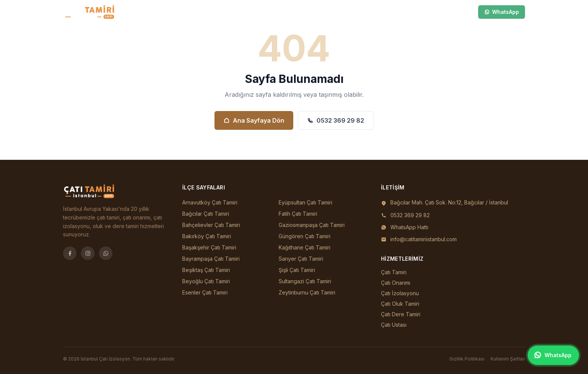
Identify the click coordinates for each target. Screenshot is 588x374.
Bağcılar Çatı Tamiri (206, 214)
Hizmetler (279, 12)
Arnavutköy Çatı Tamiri (210, 202)
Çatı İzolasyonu (400, 293)
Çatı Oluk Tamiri (400, 304)
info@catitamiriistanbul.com (424, 239)
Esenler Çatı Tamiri (205, 292)
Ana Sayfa (212, 12)
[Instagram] (88, 253)
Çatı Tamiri (394, 272)
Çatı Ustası (394, 325)
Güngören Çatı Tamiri (304, 236)
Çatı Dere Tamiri (401, 314)
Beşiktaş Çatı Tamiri (206, 270)
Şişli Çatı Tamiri (297, 270)
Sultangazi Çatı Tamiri (305, 281)
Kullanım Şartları (508, 359)
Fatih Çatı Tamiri (298, 214)
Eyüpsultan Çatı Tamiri (305, 202)
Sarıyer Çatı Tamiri (301, 259)
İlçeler (246, 12)
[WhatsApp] (106, 253)
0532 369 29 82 (336, 120)
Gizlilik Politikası (467, 359)
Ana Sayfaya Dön (254, 120)
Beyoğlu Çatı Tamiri (206, 281)
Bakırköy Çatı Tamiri (207, 236)
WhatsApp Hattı (409, 227)
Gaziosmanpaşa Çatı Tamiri (312, 225)
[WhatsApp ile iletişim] (553, 355)
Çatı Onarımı (396, 283)
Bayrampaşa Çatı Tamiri (211, 259)
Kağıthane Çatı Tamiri (304, 247)
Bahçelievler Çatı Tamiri (211, 225)
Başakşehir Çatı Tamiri (209, 247)
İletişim (309, 12)
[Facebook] (70, 253)
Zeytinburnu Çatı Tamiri (307, 292)
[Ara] (439, 12)
